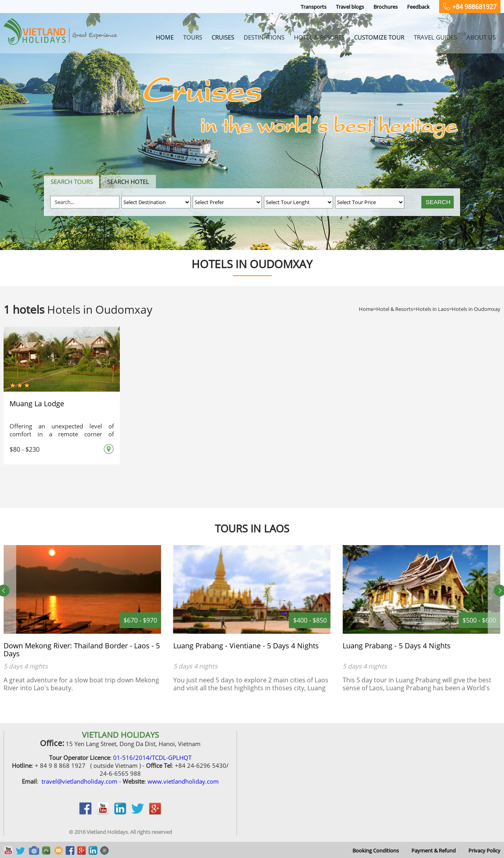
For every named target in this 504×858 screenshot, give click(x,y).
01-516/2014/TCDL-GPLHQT (152, 758)
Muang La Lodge (37, 403)
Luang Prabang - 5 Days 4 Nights (397, 646)
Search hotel (128, 182)
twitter (138, 813)
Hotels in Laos (432, 309)
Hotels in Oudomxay (476, 309)
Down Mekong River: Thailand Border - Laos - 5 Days (82, 650)
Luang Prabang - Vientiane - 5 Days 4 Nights (246, 646)
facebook (85, 813)
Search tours (72, 182)
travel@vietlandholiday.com (80, 781)
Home (366, 309)
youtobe (103, 813)
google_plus (155, 813)
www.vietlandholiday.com (183, 781)
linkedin (120, 813)
